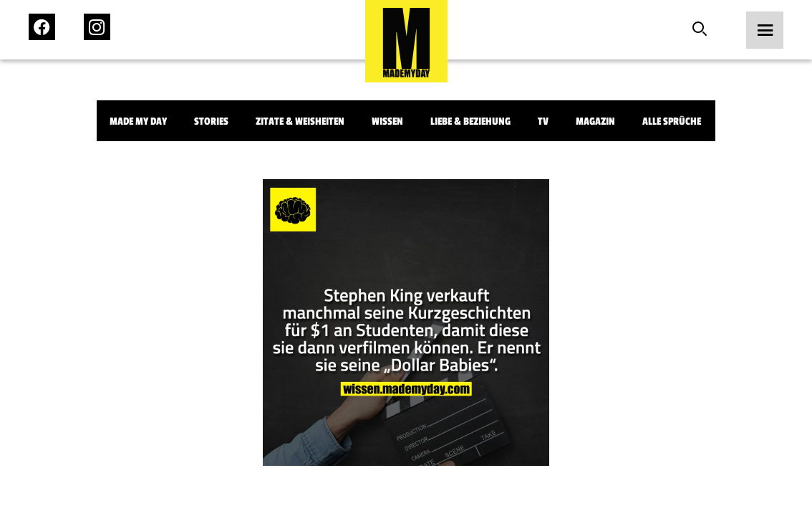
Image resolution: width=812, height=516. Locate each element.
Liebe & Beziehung (470, 121)
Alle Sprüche (672, 121)
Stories (211, 121)
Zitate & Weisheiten (300, 121)
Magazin (595, 121)
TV (543, 121)
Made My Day (138, 121)
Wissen (387, 121)
